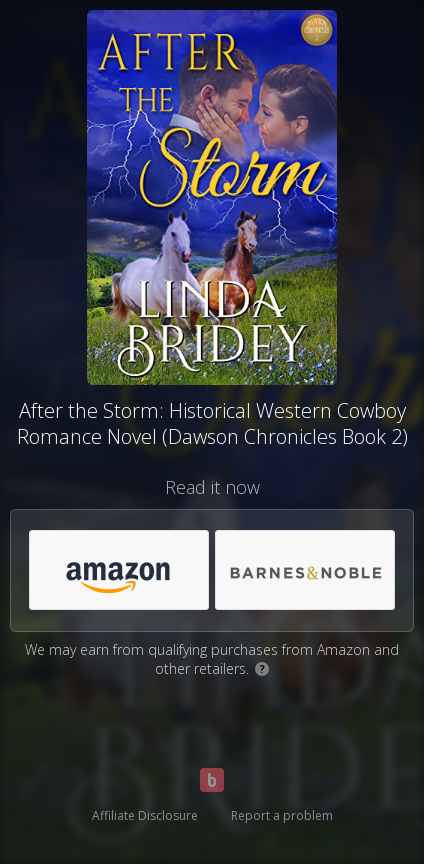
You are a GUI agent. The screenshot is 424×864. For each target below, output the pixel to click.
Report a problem (282, 815)
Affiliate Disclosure (145, 815)
